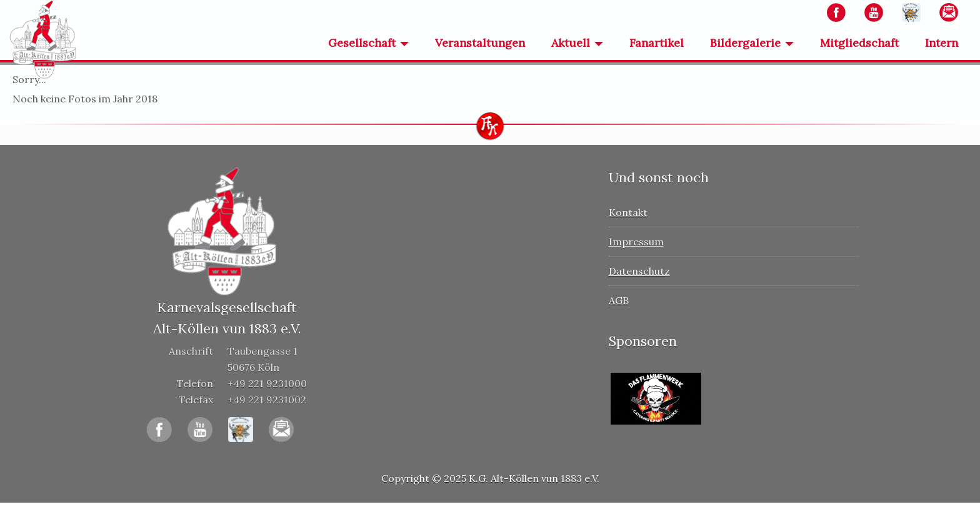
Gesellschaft (362, 43)
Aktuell (571, 43)
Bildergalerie (745, 43)
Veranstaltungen (480, 43)
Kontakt (628, 212)
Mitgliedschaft (859, 43)
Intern (942, 43)
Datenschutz (639, 271)
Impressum (636, 242)
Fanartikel (657, 43)
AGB (619, 300)
